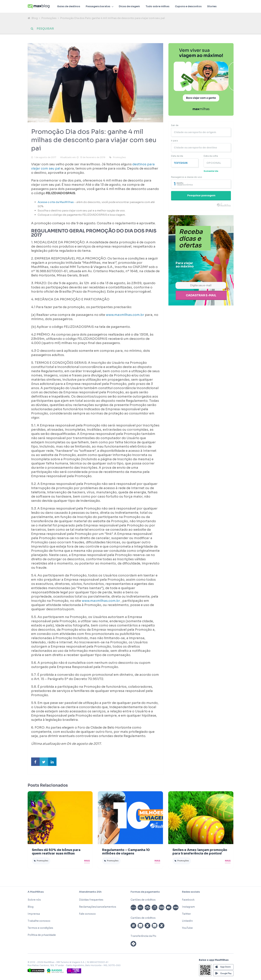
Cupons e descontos (188, 6)
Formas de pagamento (145, 892)
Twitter (186, 914)
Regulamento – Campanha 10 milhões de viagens (126, 852)
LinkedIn (187, 921)
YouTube (187, 928)
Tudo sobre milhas (157, 6)
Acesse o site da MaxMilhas (56, 202)
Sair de (175, 126)
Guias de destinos (69, 6)
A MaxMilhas (36, 892)
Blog (35, 18)
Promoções (49, 18)
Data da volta (211, 156)
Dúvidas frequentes (91, 900)
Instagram (188, 907)
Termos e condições (40, 928)
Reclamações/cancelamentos (98, 907)
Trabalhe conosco (39, 921)
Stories (212, 6)
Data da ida (177, 156)
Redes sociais (191, 892)
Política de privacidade (42, 935)
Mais (87, 861)
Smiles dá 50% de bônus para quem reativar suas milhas (56, 852)
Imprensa (34, 914)
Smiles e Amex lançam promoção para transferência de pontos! (200, 852)
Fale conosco (87, 914)
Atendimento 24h (90, 892)
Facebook (188, 900)
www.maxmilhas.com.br (125, 315)
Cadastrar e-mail (201, 296)
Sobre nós (34, 900)
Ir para (174, 141)
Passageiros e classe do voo (187, 177)
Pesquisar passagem (201, 196)
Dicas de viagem (129, 6)
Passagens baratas (98, 6)
